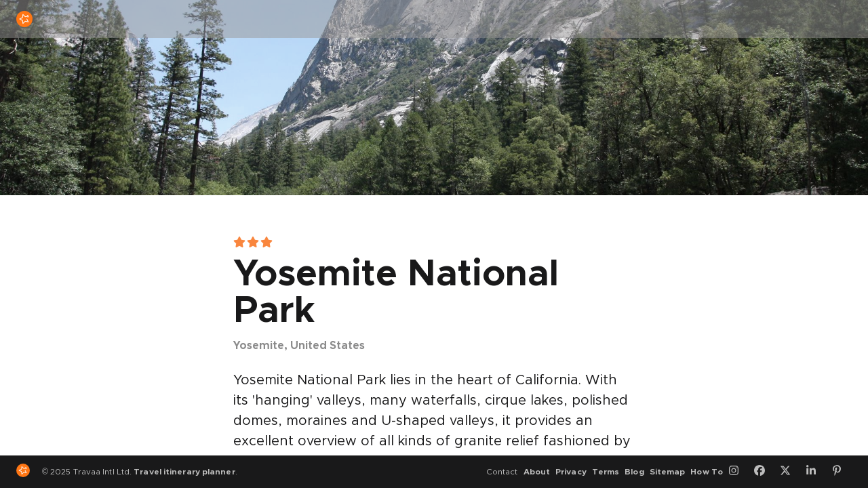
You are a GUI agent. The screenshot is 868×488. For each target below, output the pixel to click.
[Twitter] (790, 472)
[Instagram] (738, 472)
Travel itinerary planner (184, 472)
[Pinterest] (842, 472)
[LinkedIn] (816, 472)
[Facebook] (764, 472)
